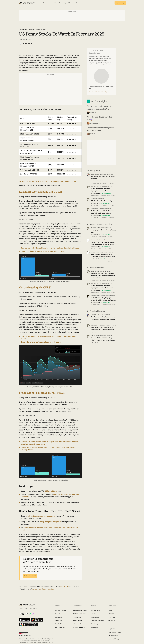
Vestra (92, 240)
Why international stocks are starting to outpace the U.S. (99, 108)
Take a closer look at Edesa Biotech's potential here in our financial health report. (51, 248)
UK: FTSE (57, 614)
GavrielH (93, 209)
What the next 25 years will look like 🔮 (100, 118)
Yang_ (92, 186)
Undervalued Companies (80, 610)
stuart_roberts (94, 174)
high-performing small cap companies (41, 516)
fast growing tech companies (50, 522)
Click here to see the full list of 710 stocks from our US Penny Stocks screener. (48, 181)
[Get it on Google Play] (37, 620)
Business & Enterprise (115, 639)
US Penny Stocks (51, 491)
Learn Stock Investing (115, 632)
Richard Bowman (95, 123)
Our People (112, 617)
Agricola (93, 315)
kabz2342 (93, 271)
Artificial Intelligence (79, 627)
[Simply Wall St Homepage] (27, 3)
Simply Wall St (28, 43)
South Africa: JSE (60, 627)
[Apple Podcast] (33, 614)
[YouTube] (27, 614)
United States (23, 30)
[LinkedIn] (21, 614)
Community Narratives (97, 621)
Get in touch (64, 587)
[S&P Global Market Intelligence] (25, 634)
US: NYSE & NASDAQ (61, 610)
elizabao (93, 228)
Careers (111, 624)
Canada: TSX (59, 624)
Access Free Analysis (30, 576)
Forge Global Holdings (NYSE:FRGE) (42, 393)
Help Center (112, 629)
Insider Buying (77, 617)
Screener (93, 614)
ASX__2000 (94, 336)
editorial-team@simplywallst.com (44, 589)
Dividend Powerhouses (79, 614)
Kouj (92, 199)
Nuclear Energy (77, 621)
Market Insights (95, 624)
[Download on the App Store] (25, 620)
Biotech (31, 30)
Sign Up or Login (120, 3)
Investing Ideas (95, 617)
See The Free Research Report (99, 92)
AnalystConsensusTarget (97, 296)
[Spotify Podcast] (30, 614)
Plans (110, 610)
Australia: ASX (59, 617)
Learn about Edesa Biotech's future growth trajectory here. (43, 251)
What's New (94, 627)
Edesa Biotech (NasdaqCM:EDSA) (40, 192)
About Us (111, 614)
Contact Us (112, 621)
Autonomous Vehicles (79, 624)
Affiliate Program (113, 636)
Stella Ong (93, 112)
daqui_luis (93, 325)
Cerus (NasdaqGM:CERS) (35, 288)
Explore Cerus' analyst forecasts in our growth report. (41, 342)
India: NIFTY (58, 621)
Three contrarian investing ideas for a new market (100, 129)
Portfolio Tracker (95, 610)
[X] (23, 614)
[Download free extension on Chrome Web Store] (29, 625)
